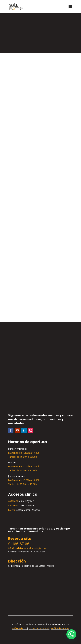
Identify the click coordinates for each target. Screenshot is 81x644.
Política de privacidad (39, 628)
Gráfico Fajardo (19, 628)
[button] (71, 634)
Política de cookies (60, 628)
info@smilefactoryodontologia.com (27, 548)
